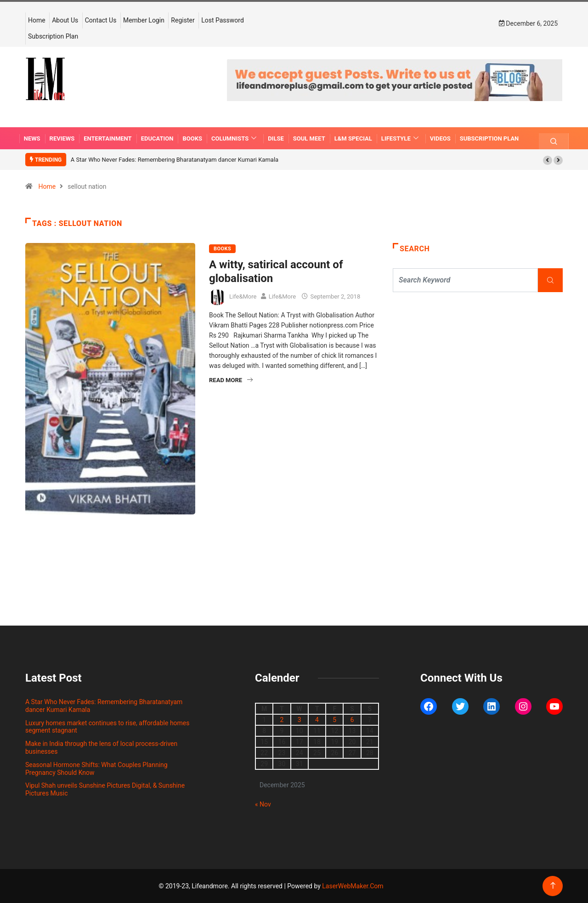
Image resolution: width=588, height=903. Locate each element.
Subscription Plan (53, 36)
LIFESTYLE (401, 138)
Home (37, 20)
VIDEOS (440, 138)
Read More (231, 380)
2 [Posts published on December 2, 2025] (282, 720)
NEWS (32, 138)
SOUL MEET (309, 138)
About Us (65, 20)
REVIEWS (62, 138)
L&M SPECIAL (353, 138)
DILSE (276, 138)
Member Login (144, 20)
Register (183, 20)
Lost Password (223, 20)
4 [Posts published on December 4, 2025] (317, 720)
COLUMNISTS (235, 138)
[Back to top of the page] (553, 886)
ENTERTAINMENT (107, 138)
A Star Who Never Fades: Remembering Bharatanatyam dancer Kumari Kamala (175, 160)
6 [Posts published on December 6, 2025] (352, 720)
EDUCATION (157, 138)
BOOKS (192, 138)
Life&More (243, 296)
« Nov (263, 804)
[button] (548, 160)
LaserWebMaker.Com (353, 886)
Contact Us (101, 20)
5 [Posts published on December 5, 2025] (334, 720)
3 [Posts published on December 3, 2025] (300, 720)
